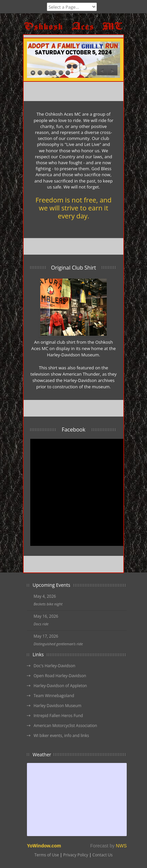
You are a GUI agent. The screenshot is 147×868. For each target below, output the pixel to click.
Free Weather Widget (77, 800)
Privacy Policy (76, 855)
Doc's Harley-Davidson (54, 666)
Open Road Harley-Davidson (60, 676)
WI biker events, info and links (61, 736)
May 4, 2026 (45, 596)
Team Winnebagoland (54, 696)
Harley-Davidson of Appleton (60, 686)
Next (112, 70)
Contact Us (103, 855)
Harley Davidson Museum (58, 706)
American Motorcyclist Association (65, 726)
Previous (102, 70)
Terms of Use (47, 855)
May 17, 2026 (46, 636)
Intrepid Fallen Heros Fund (58, 716)
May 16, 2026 (46, 616)
